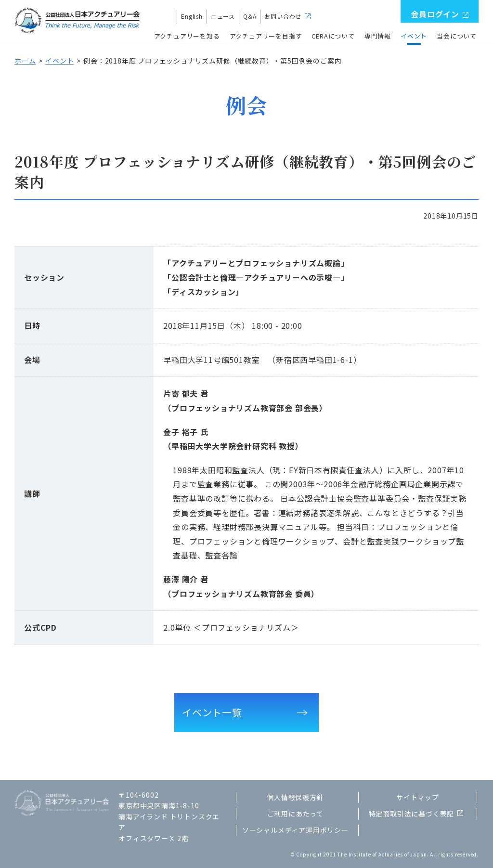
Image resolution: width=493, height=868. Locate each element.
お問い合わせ (283, 16)
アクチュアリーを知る (187, 36)
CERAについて (333, 36)
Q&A (250, 16)
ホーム (25, 61)
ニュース (223, 16)
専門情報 (378, 36)
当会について (457, 36)
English (192, 16)
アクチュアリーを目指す (266, 36)
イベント (414, 36)
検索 (392, 17)
